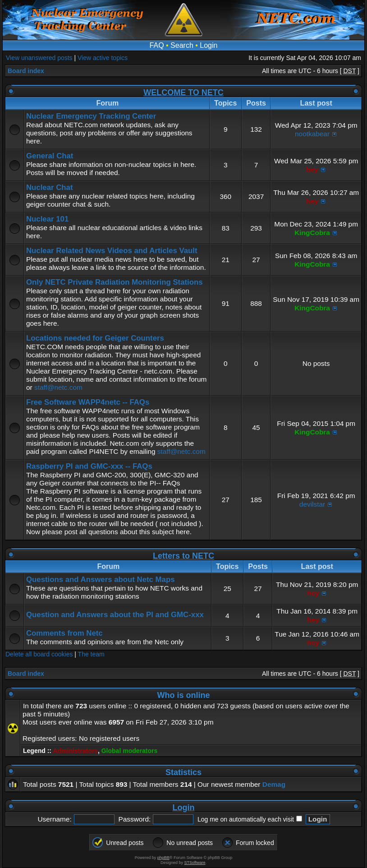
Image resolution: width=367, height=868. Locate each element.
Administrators (75, 751)
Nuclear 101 (47, 219)
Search (182, 45)
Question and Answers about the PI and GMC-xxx (115, 615)
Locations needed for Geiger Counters (95, 338)
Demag (274, 784)
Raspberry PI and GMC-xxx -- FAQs (89, 466)
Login (209, 45)
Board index (26, 71)
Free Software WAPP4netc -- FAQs (88, 402)
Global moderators (129, 751)
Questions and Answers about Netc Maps (100, 579)
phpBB (163, 858)
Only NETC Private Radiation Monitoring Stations (115, 282)
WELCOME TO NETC (183, 92)
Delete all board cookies (39, 654)
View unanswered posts (39, 58)
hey (312, 169)
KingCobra (312, 233)
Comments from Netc (64, 633)
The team (91, 654)
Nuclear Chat (50, 187)
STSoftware (195, 863)
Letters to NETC (183, 556)
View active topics (103, 58)
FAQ (157, 45)
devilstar (312, 504)
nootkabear (312, 134)
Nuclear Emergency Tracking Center (91, 116)
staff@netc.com (58, 387)
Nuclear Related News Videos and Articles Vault (112, 251)
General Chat (50, 156)
